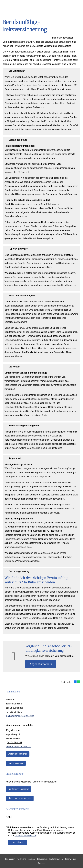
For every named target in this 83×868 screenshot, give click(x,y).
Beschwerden (71, 859)
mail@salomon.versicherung (20, 716)
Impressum (10, 859)
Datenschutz (42, 859)
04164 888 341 (15, 742)
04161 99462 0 (15, 712)
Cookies (41, 863)
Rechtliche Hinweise (26, 859)
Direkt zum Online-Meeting (20, 798)
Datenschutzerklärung (26, 836)
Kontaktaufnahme (16, 763)
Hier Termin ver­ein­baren (18, 789)
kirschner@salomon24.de (18, 747)
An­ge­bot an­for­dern (41, 664)
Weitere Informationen (18, 754)
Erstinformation (56, 859)
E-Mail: (9, 817)
